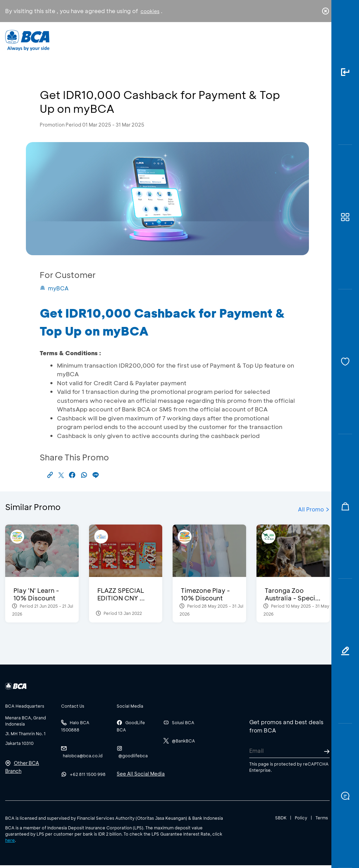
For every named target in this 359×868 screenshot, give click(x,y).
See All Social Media (141, 774)
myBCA (54, 288)
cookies (150, 11)
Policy (301, 818)
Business (158, 45)
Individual (118, 43)
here (10, 840)
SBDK (281, 818)
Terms (322, 818)
